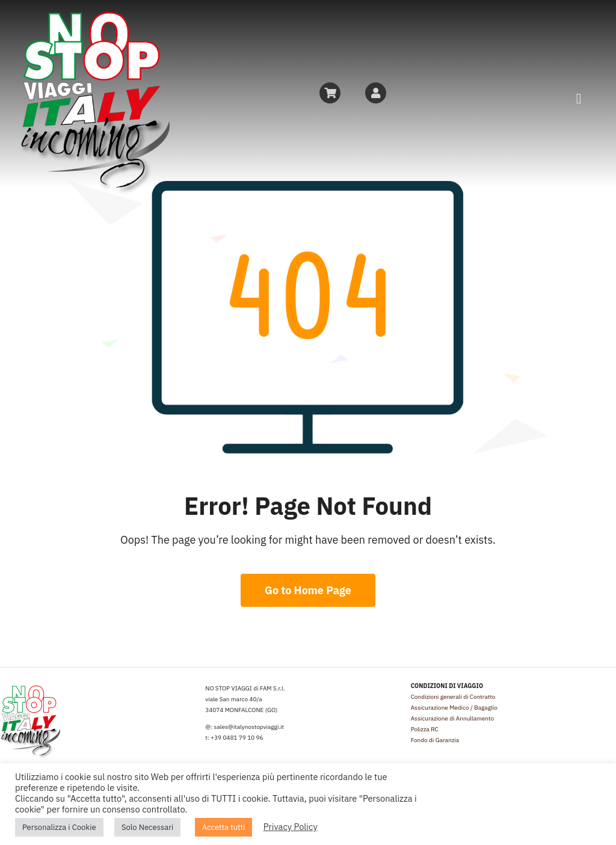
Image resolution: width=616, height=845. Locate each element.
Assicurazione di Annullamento (452, 718)
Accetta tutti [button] (224, 827)
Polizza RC (425, 729)
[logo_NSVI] (94, 17)
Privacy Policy (291, 827)
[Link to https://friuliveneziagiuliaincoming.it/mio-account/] (376, 93)
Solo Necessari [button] (147, 827)
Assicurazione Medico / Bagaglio (454, 708)
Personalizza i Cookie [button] (59, 827)
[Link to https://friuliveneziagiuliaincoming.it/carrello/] (330, 93)
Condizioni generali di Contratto (453, 697)
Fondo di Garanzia (435, 740)
